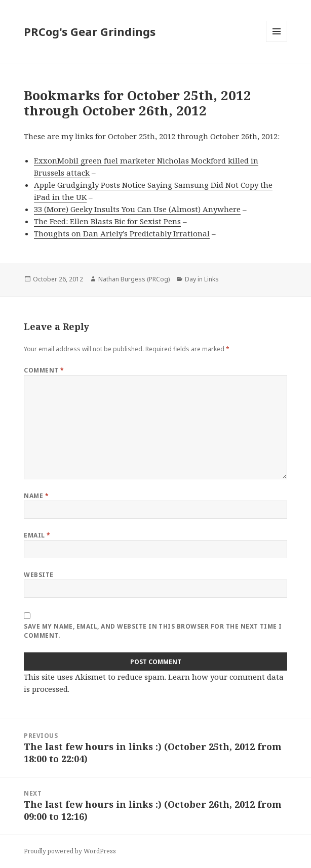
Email (37, 535)
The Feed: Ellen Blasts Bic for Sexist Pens (107, 221)
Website (38, 575)
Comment (44, 370)
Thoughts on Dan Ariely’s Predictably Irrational (122, 233)
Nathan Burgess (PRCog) (134, 279)
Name (36, 496)
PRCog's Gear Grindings (90, 31)
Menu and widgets (277, 42)
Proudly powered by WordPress (70, 851)
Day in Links (202, 279)
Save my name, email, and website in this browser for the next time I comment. (153, 631)
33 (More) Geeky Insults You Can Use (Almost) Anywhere (137, 209)
